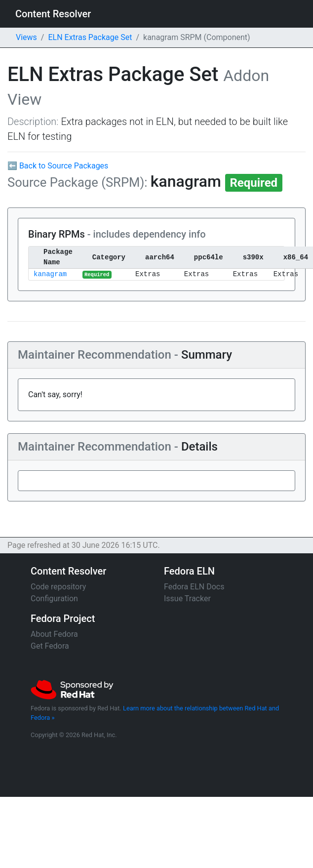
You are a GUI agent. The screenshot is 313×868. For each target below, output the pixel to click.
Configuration (54, 599)
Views (26, 37)
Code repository (58, 587)
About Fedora (54, 634)
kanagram (50, 274)
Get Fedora (50, 646)
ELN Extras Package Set (90, 37)
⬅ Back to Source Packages (58, 166)
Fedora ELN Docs (194, 587)
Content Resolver (53, 14)
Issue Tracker (187, 599)
